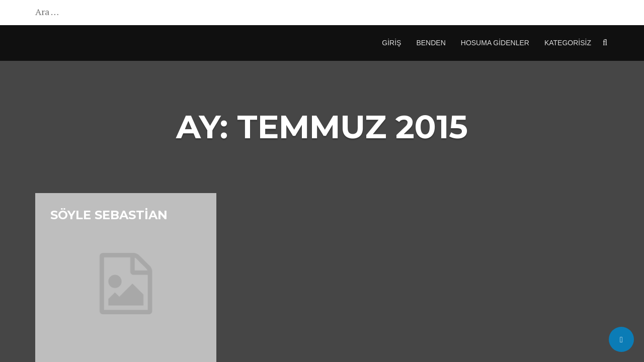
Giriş (391, 43)
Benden (431, 43)
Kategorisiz (568, 43)
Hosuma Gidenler (495, 43)
